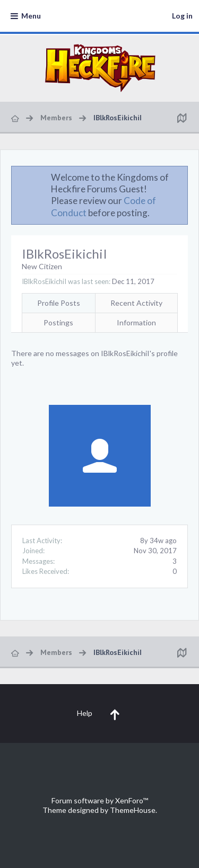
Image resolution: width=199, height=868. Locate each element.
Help (85, 713)
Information (136, 322)
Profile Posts (59, 303)
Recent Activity (136, 303)
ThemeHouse (133, 810)
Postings (58, 322)
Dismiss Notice (180, 177)
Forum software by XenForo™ (100, 800)
